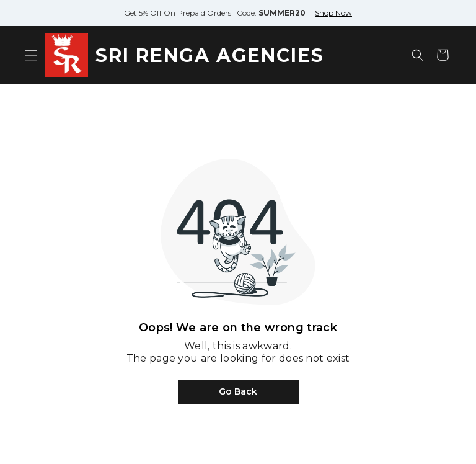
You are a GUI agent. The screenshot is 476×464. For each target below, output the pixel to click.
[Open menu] (31, 55)
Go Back (238, 391)
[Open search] (418, 55)
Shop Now (333, 13)
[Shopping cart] (443, 55)
